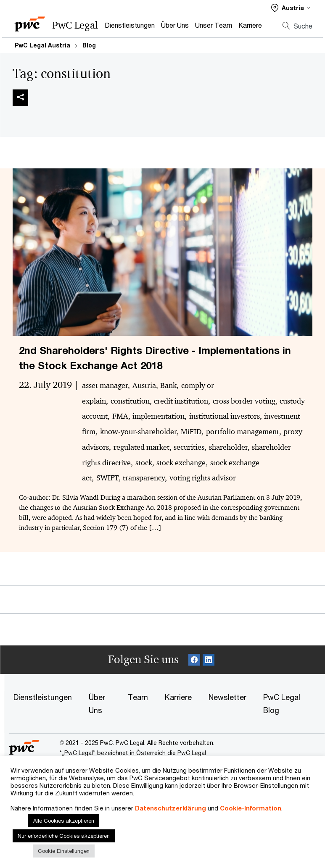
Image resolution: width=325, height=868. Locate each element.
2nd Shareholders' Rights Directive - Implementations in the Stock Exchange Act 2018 (155, 358)
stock (144, 463)
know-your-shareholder (138, 432)
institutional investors (225, 416)
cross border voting (244, 401)
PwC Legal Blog (282, 704)
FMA (120, 416)
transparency (144, 478)
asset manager (105, 385)
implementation (159, 416)
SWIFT (107, 478)
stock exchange (181, 463)
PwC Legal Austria (42, 45)
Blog (89, 45)
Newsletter (227, 697)
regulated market (141, 447)
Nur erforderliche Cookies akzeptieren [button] (64, 836)
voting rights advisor (203, 478)
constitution (130, 401)
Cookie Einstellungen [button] (64, 851)
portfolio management (243, 432)
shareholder (228, 447)
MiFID (191, 432)
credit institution (181, 401)
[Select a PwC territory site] (291, 8)
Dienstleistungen (130, 25)
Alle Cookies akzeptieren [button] (64, 821)
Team (138, 697)
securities (189, 447)
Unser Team (214, 25)
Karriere (250, 25)
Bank (168, 385)
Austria (144, 385)
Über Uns (175, 25)
